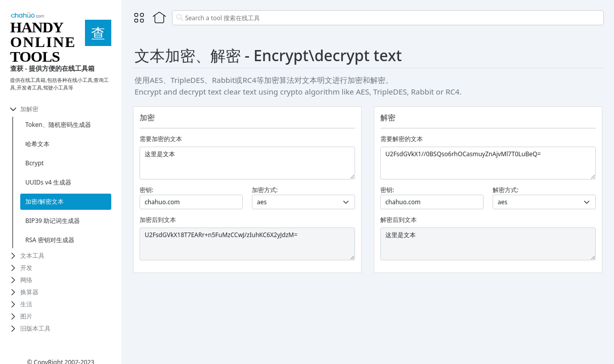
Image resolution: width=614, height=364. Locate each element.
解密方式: (506, 190)
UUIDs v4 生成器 (48, 182)
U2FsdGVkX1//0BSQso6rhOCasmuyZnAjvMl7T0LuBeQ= (488, 163)
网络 (26, 280)
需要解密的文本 (402, 139)
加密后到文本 (158, 220)
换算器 (29, 292)
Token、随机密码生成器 (58, 125)
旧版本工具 (35, 328)
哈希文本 (37, 144)
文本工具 (32, 256)
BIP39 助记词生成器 (53, 221)
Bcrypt (34, 163)
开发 (26, 268)
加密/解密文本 (45, 201)
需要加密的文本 (161, 139)
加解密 (29, 109)
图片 (26, 316)
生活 (26, 304)
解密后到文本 (399, 220)
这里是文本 (247, 163)
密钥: (146, 190)
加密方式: (265, 190)
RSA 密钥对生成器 (50, 240)
